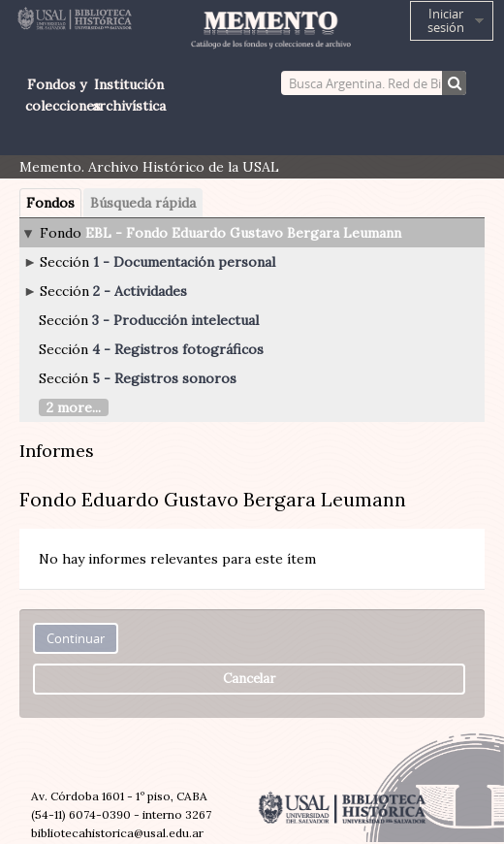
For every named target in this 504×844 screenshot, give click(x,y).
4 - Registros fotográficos (178, 349)
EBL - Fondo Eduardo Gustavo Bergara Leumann (243, 233)
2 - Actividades (140, 291)
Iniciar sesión (446, 20)
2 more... (74, 407)
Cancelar (249, 679)
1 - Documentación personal (184, 262)
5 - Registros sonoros (164, 378)
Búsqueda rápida (143, 203)
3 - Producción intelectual (175, 320)
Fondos (50, 203)
